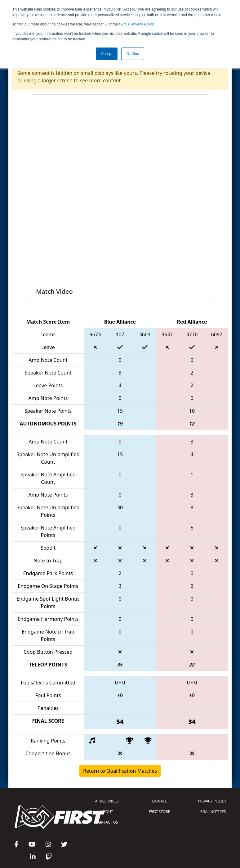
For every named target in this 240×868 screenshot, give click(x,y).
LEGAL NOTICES (212, 812)
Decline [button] (133, 54)
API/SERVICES (107, 801)
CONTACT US (107, 822)
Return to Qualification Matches (120, 771)
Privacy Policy (136, 24)
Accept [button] (107, 54)
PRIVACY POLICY (212, 801)
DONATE (160, 801)
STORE (159, 812)
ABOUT (107, 812)
